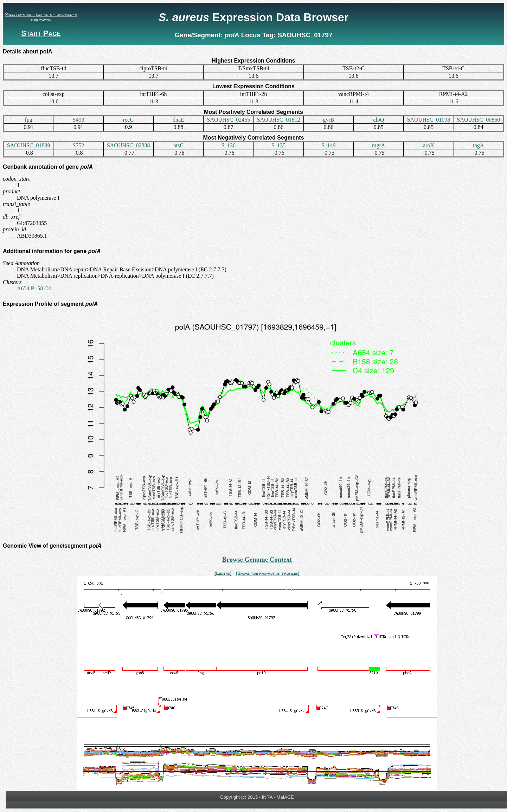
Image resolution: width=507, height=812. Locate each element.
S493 (78, 120)
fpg (28, 120)
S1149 (328, 145)
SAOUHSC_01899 (29, 145)
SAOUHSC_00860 (478, 120)
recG (129, 120)
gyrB (328, 120)
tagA (478, 145)
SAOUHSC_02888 (129, 145)
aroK (429, 145)
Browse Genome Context (257, 559)
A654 (23, 288)
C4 (48, 288)
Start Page (41, 33)
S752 (78, 145)
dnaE (178, 120)
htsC (178, 145)
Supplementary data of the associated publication (41, 17)
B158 (37, 288)
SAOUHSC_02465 (228, 120)
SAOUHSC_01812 (279, 120)
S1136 (229, 145)
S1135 (278, 145)
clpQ (378, 120)
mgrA (378, 145)
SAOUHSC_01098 (429, 120)
